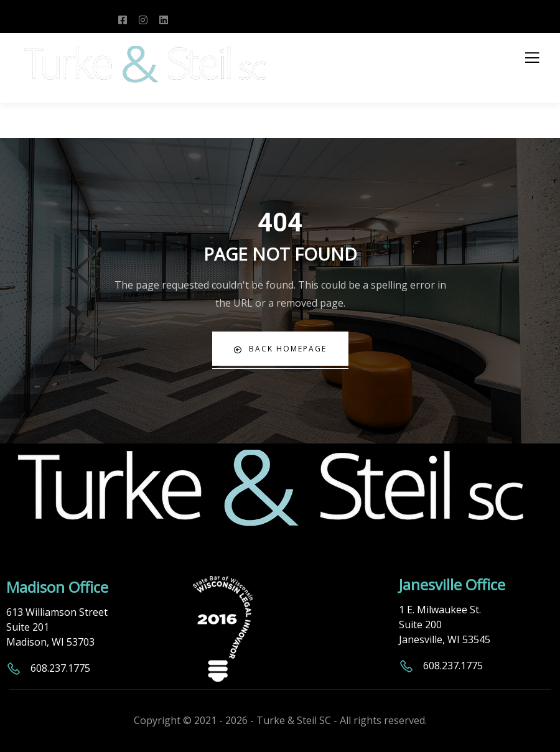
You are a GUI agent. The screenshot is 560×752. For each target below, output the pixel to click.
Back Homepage (280, 349)
